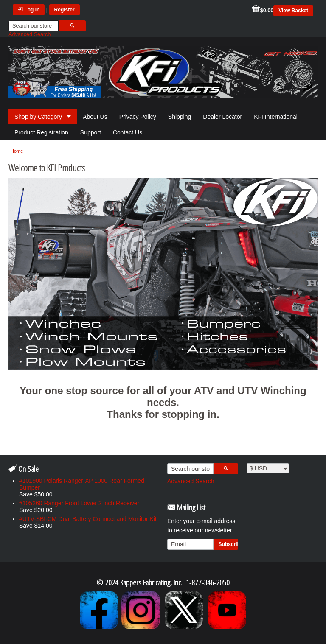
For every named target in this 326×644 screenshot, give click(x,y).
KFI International (276, 117)
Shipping (180, 117)
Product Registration (41, 132)
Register (65, 10)
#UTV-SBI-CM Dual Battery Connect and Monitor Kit (88, 519)
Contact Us (128, 132)
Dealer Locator (222, 117)
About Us (95, 117)
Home (17, 151)
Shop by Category (38, 117)
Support (91, 132)
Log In (29, 10)
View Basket (293, 11)
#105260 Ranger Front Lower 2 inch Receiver (79, 503)
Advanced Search (30, 34)
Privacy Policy (138, 117)
